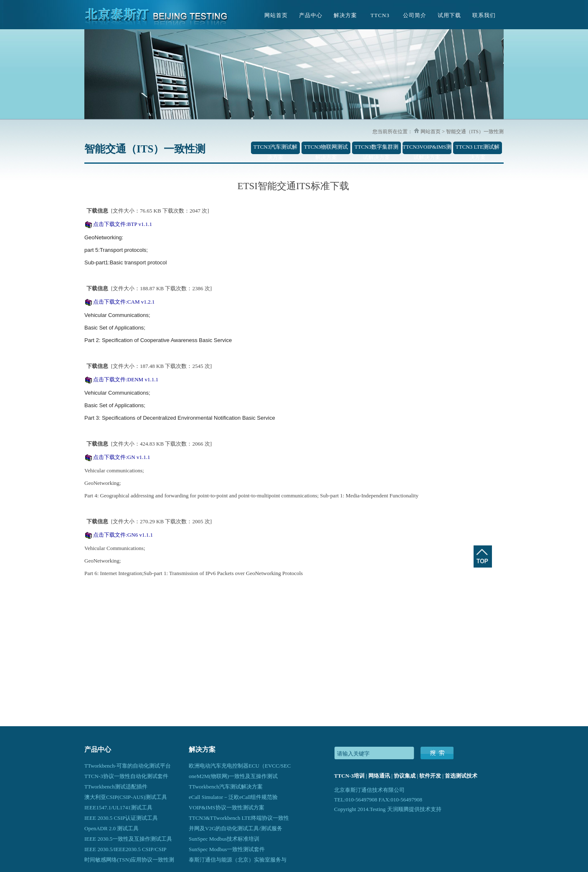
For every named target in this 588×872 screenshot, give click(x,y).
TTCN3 (380, 15)
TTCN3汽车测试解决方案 (275, 149)
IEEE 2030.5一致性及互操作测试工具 (128, 839)
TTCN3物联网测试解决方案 (326, 149)
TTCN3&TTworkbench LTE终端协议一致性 (239, 818)
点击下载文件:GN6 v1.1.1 (123, 535)
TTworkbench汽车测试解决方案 (226, 787)
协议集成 (405, 776)
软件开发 (430, 776)
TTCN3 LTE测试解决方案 (478, 149)
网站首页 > (432, 132)
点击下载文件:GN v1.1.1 (122, 457)
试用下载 (449, 15)
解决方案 (345, 15)
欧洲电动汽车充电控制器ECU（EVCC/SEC (240, 766)
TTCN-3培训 (349, 776)
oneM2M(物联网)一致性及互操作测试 (233, 776)
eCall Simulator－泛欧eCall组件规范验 (233, 797)
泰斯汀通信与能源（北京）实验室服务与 (238, 860)
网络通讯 (379, 776)
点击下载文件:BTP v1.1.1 (123, 224)
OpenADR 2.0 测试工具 (112, 828)
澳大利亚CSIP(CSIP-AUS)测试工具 (126, 797)
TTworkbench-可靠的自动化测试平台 (128, 766)
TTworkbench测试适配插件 (116, 787)
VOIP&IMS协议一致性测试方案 (227, 807)
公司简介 (415, 15)
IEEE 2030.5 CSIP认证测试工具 (121, 818)
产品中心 (311, 15)
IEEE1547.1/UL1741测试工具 (118, 807)
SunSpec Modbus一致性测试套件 (227, 849)
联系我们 (484, 15)
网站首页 (276, 15)
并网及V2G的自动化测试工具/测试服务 (236, 828)
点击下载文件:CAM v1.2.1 (124, 302)
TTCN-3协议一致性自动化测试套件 (126, 776)
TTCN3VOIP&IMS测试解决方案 (427, 149)
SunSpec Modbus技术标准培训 (224, 839)
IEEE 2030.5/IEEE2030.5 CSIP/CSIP (125, 849)
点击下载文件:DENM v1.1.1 (126, 379)
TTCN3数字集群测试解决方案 (376, 149)
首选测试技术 (461, 776)
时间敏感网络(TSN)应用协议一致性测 (129, 860)
